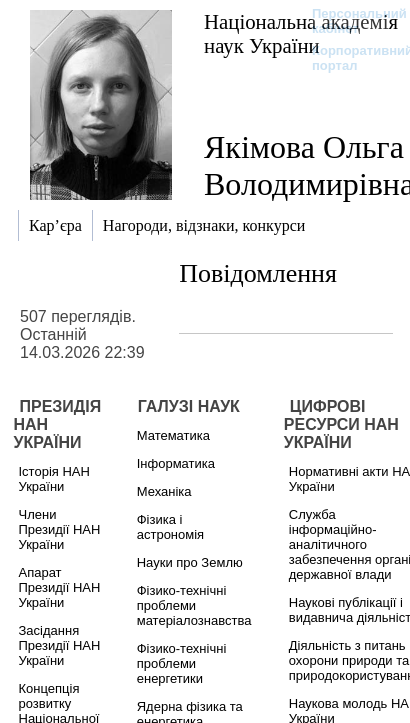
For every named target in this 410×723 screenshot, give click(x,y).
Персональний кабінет (349, 21)
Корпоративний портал (349, 58)
